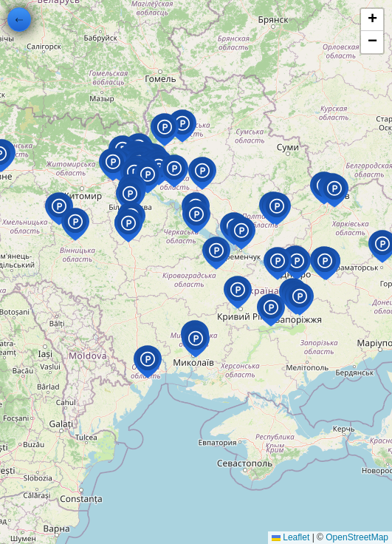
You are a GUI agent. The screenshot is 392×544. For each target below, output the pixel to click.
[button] (183, 142)
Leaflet (290, 537)
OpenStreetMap (357, 537)
